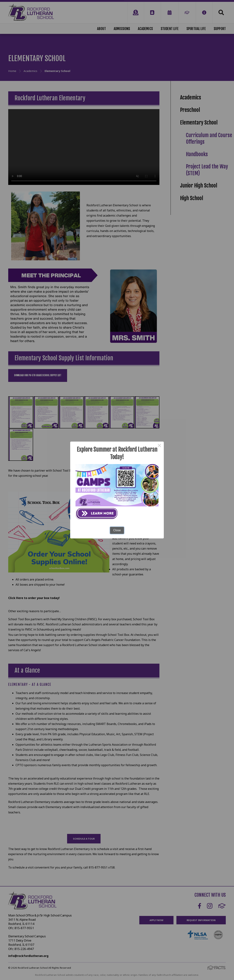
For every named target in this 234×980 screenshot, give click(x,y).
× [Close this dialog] (159, 446)
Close (117, 530)
